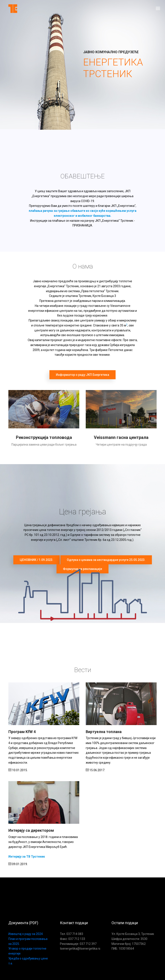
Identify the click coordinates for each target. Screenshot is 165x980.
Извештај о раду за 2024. (26, 934)
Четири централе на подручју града (121, 445)
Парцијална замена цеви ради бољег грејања (44, 445)
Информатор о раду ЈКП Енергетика (82, 375)
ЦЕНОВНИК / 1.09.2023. (37, 560)
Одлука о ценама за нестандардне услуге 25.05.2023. (106, 560)
